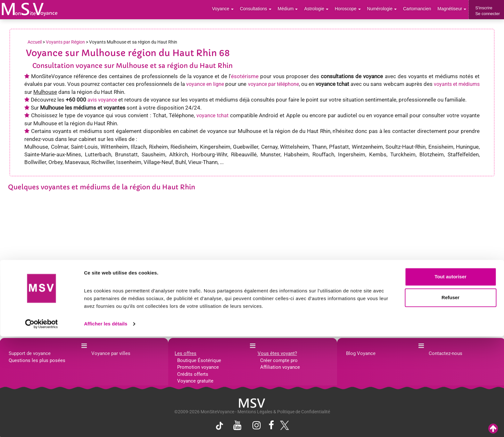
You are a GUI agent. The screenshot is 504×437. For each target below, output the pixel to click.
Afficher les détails (106, 424)
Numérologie (387, 9)
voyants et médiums (457, 84)
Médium (297, 9)
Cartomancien (420, 9)
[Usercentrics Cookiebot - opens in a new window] (41, 425)
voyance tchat (212, 115)
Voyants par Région (65, 42)
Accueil (35, 42)
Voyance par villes (111, 353)
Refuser (450, 398)
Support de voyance (30, 353)
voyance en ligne (205, 84)
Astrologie (324, 9)
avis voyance (102, 100)
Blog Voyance (361, 353)
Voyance (235, 9)
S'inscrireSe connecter (487, 11)
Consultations (266, 9)
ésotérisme (245, 76)
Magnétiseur (453, 9)
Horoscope (354, 9)
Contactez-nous (446, 353)
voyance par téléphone (273, 84)
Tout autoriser (450, 377)
